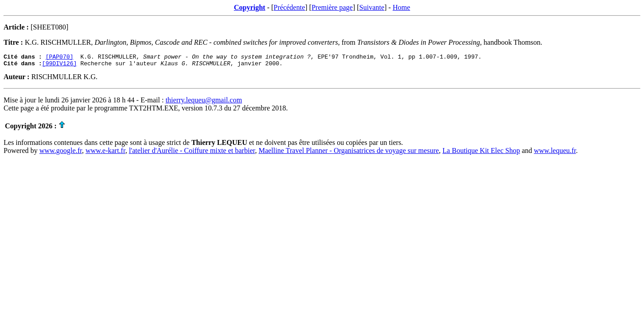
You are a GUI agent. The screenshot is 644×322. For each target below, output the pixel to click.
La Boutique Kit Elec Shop (481, 153)
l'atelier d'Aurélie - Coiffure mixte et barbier (192, 153)
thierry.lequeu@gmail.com (204, 103)
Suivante (372, 7)
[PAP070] (59, 58)
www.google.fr (61, 153)
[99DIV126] (59, 66)
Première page (332, 7)
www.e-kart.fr (105, 153)
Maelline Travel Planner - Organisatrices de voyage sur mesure (349, 153)
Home (401, 7)
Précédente (289, 7)
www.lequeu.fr (555, 153)
